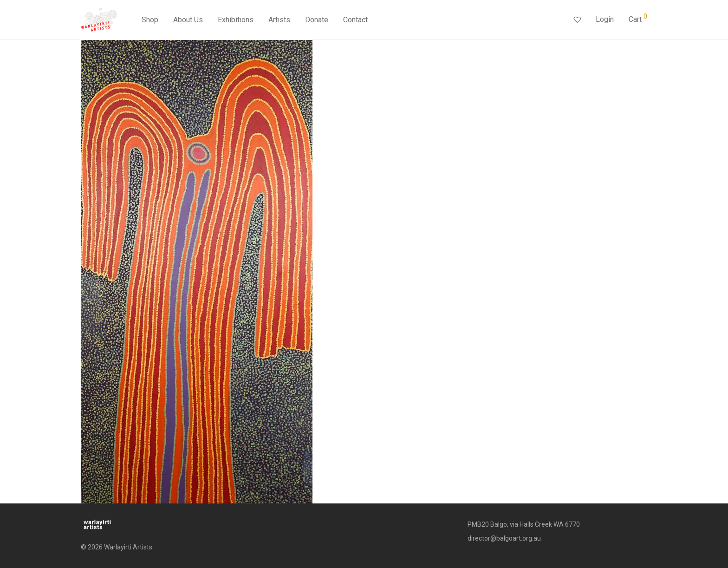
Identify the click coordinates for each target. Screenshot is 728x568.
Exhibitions (236, 20)
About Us (188, 20)
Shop (150, 20)
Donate (317, 20)
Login (605, 19)
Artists (279, 20)
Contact (355, 20)
